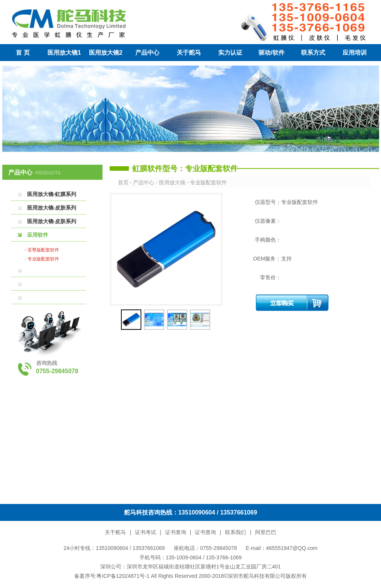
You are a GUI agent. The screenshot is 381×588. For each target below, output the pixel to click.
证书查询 (176, 532)
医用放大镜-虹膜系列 (52, 194)
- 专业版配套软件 (42, 259)
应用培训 (355, 53)
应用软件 (38, 235)
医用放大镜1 (64, 53)
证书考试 (145, 532)
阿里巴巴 (266, 532)
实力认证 (230, 53)
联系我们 (236, 532)
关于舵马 (189, 53)
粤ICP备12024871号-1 (123, 576)
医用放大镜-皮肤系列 (52, 208)
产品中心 (147, 53)
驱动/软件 (271, 53)
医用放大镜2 (106, 53)
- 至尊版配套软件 (42, 250)
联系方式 (313, 53)
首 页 (23, 53)
